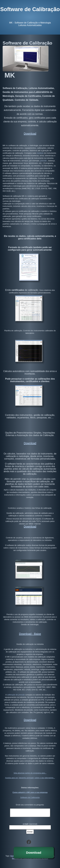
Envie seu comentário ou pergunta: (30, 802)
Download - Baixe (30, 634)
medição (40, 153)
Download (34, 853)
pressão (43, 161)
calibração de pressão (16, 692)
